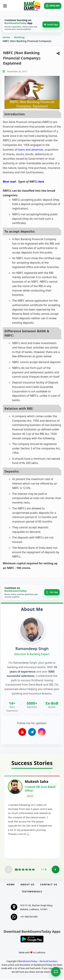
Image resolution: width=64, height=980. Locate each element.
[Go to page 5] (30, 870)
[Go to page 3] (23, 870)
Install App (51, 25)
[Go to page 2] (20, 870)
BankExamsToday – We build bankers (38, 962)
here (41, 182)
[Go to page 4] (26, 870)
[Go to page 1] (16, 870)
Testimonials (32, 892)
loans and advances (31, 150)
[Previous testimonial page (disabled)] (8, 870)
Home (6, 37)
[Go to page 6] (33, 870)
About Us (27, 885)
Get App (52, 592)
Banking (19, 37)
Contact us (49, 885)
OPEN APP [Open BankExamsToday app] (53, 6)
